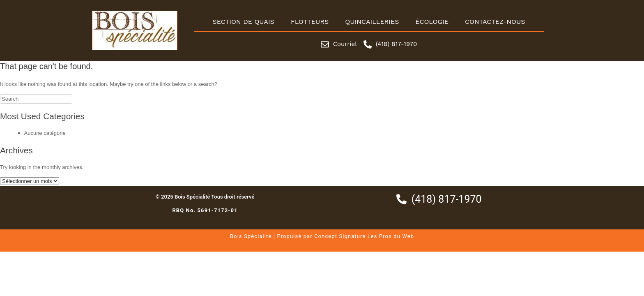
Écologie (432, 22)
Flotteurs (310, 22)
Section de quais (243, 22)
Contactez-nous (495, 22)
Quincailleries (372, 22)
